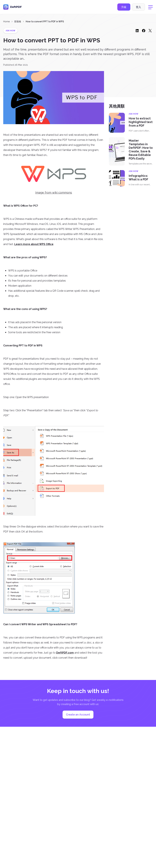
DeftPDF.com (65, 653)
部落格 (18, 22)
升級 (124, 7)
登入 (138, 7)
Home (6, 22)
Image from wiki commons (54, 193)
